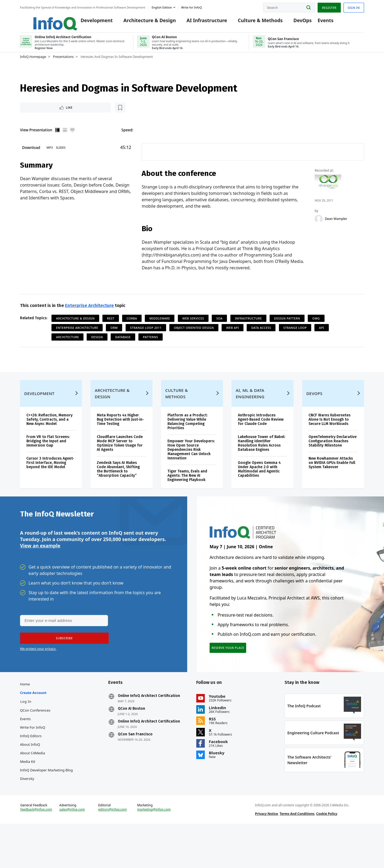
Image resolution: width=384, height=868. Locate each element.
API (321, 336)
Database (123, 346)
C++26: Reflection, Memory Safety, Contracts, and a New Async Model (49, 438)
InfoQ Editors (31, 766)
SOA (219, 327)
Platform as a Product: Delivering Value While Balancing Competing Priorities (187, 440)
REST (111, 327)
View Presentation (36, 138)
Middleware (160, 327)
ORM (114, 336)
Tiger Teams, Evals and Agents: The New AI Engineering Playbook (187, 494)
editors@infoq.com (112, 849)
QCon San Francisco (135, 764)
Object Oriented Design (194, 336)
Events (317, 22)
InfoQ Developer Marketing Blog (46, 800)
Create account (33, 722)
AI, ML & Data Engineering (250, 412)
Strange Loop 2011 (146, 336)
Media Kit (28, 791)
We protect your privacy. (38, 673)
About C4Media (33, 783)
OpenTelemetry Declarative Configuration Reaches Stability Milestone (333, 460)
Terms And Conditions (297, 853)
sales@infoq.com (72, 849)
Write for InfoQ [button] (191, 6)
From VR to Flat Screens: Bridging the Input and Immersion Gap (48, 460)
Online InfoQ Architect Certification (149, 725)
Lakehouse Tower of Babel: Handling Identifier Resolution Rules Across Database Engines (261, 462)
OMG (316, 327)
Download (31, 155)
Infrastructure (248, 327)
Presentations (63, 63)
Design (97, 346)
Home (25, 714)
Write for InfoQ (33, 757)
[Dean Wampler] (319, 227)
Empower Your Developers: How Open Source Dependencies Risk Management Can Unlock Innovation (191, 468)
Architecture (67, 346)
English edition (162, 6)
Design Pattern (287, 327)
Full (73, 138)
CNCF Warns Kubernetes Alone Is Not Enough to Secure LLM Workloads (329, 438)
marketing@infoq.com (154, 849)
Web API (233, 336)
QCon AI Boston (131, 738)
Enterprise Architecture (89, 314)
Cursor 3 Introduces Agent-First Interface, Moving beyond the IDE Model (50, 481)
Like (34, 115)
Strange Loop (295, 336)
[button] (62, 663)
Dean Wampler (336, 227)
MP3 (50, 155)
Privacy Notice (266, 853)
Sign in (354, 6)
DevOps (295, 22)
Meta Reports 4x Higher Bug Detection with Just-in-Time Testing (120, 438)
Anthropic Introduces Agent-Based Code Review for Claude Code (261, 438)
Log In (26, 731)
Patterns (151, 346)
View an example (40, 569)
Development (89, 22)
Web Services (193, 327)
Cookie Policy (327, 853)
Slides (61, 155)
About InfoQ (30, 774)
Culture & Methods (252, 22)
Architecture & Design (141, 22)
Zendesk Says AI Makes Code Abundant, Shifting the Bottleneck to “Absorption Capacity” (118, 488)
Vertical (58, 138)
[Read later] (52, 115)
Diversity (27, 808)
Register (329, 6)
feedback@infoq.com (36, 849)
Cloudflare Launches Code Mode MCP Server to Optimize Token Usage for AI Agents (120, 462)
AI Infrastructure (199, 22)
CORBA (132, 327)
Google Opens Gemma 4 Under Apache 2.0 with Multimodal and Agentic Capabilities (259, 488)
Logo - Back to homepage (42, 19)
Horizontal (65, 138)
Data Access (261, 336)
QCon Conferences (35, 740)
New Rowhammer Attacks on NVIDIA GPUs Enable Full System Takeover (332, 481)
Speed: (127, 138)
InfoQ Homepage (33, 63)
